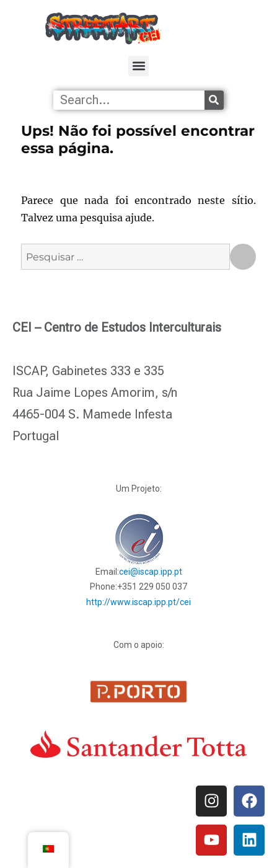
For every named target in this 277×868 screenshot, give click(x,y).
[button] (138, 65)
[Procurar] (214, 100)
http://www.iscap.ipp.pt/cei (138, 602)
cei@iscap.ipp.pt (151, 572)
